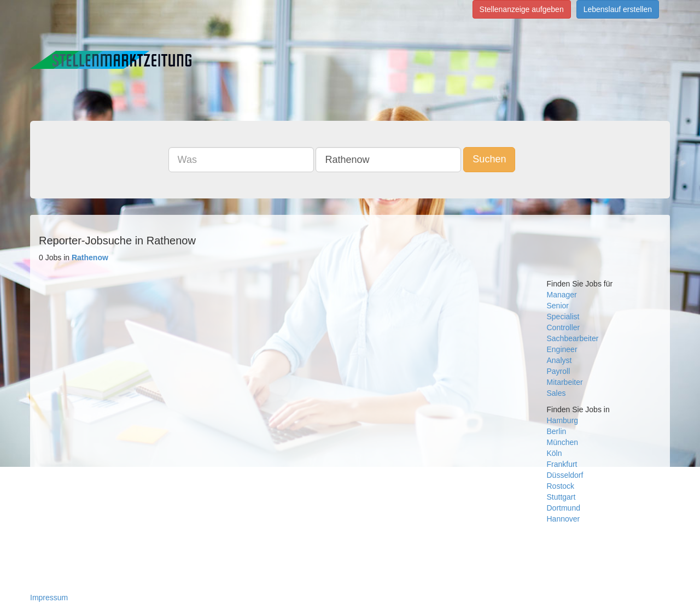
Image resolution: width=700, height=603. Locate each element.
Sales (556, 393)
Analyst (559, 360)
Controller (564, 327)
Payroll (559, 371)
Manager (562, 295)
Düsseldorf (565, 475)
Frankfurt (562, 464)
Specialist (563, 317)
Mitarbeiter (565, 382)
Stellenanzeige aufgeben (522, 9)
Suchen (489, 159)
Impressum (49, 598)
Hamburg (563, 420)
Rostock (561, 486)
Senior (558, 306)
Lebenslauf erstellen (618, 9)
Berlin (557, 431)
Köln (555, 453)
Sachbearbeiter (573, 338)
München (563, 442)
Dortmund (564, 508)
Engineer (562, 349)
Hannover (564, 519)
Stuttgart (561, 497)
